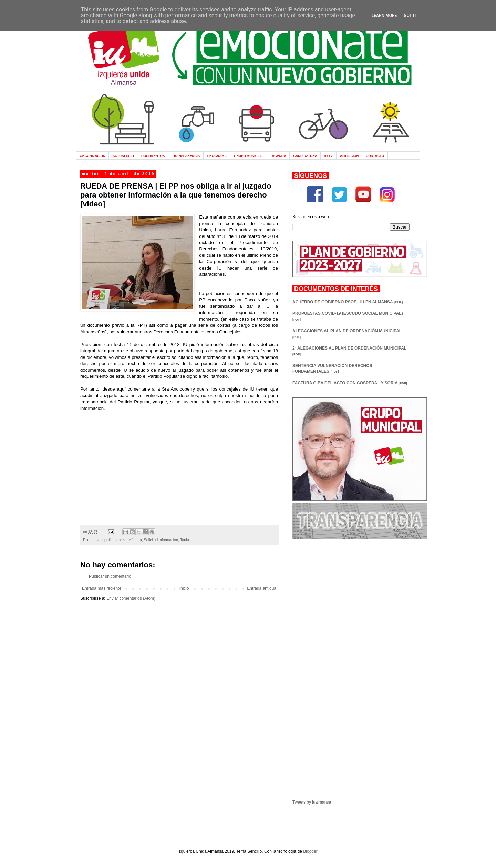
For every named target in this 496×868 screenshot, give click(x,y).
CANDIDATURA (305, 156)
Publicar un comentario (110, 576)
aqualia (107, 540)
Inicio (184, 588)
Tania (185, 540)
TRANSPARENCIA (186, 156)
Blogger (310, 851)
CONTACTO (375, 156)
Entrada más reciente (102, 588)
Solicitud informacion (161, 540)
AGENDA (279, 156)
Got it (410, 16)
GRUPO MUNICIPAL (249, 156)
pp (139, 540)
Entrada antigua (262, 588)
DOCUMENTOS (153, 156)
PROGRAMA (217, 156)
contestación (125, 540)
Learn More (384, 16)
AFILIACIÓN (349, 156)
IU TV (329, 156)
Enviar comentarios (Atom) (131, 598)
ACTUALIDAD (123, 156)
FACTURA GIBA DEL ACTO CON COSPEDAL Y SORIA (350, 383)
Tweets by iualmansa (312, 802)
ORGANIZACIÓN (92, 156)
